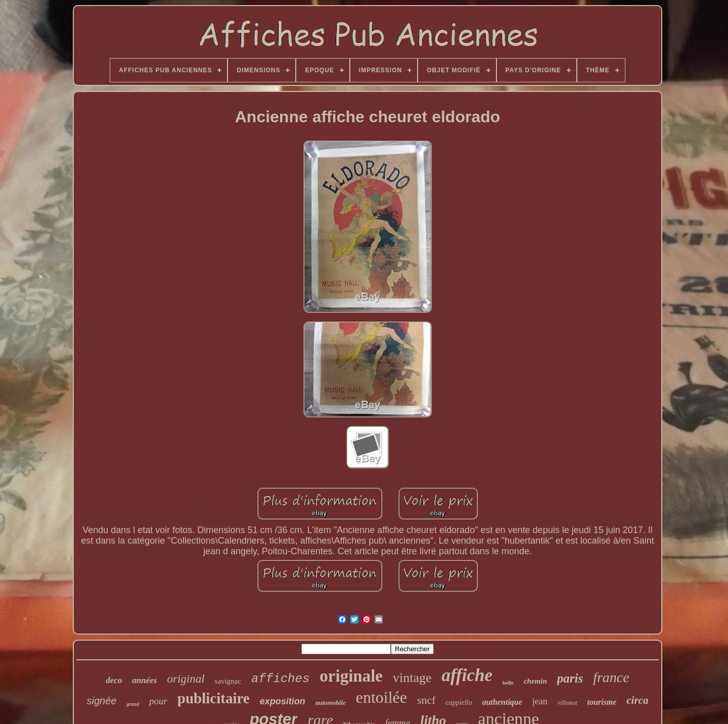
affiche (467, 675)
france (611, 677)
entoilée (381, 697)
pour (158, 701)
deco (114, 680)
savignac (228, 681)
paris (570, 678)
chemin (535, 681)
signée (102, 701)
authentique (502, 702)
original (186, 679)
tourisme (602, 702)
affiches (280, 679)
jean (540, 701)
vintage (412, 678)
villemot (567, 703)
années (144, 680)
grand (132, 704)
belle (508, 683)
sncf (426, 700)
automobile (331, 703)
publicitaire (214, 698)
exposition (283, 701)
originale (351, 676)
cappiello (459, 703)
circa (637, 700)
